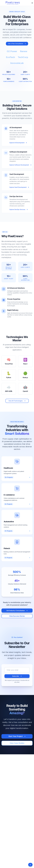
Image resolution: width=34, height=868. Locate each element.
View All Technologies (17, 401)
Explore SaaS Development (19, 187)
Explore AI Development (18, 143)
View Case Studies (17, 743)
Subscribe (17, 676)
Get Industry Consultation (17, 611)
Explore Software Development (21, 165)
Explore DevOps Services (19, 209)
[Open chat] (30, 865)
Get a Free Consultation (17, 44)
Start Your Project (17, 736)
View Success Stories (17, 616)
